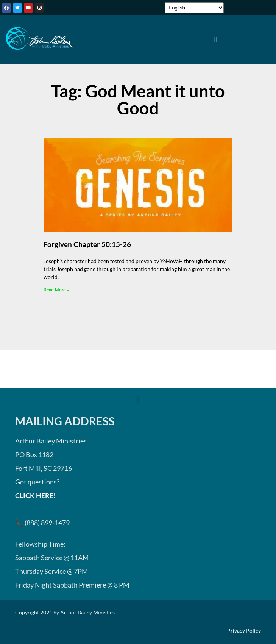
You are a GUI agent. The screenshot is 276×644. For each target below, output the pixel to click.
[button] (215, 39)
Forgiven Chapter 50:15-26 (87, 244)
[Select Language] (194, 8)
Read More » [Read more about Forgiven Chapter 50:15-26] (56, 290)
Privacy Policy (244, 631)
